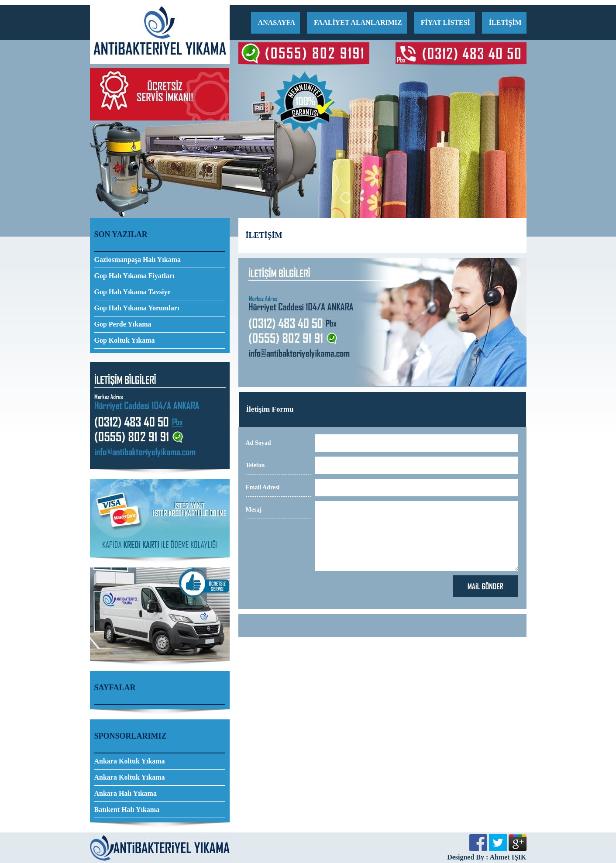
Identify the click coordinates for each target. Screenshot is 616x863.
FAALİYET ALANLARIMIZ (358, 22)
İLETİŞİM (505, 22)
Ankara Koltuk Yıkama (130, 761)
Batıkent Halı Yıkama (127, 810)
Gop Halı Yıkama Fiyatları (134, 276)
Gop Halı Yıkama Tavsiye (132, 292)
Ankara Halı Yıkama (126, 793)
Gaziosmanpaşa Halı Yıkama (138, 260)
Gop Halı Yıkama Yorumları (137, 308)
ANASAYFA (277, 22)
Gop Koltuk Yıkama (125, 340)
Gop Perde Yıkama (123, 324)
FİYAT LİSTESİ (446, 22)
